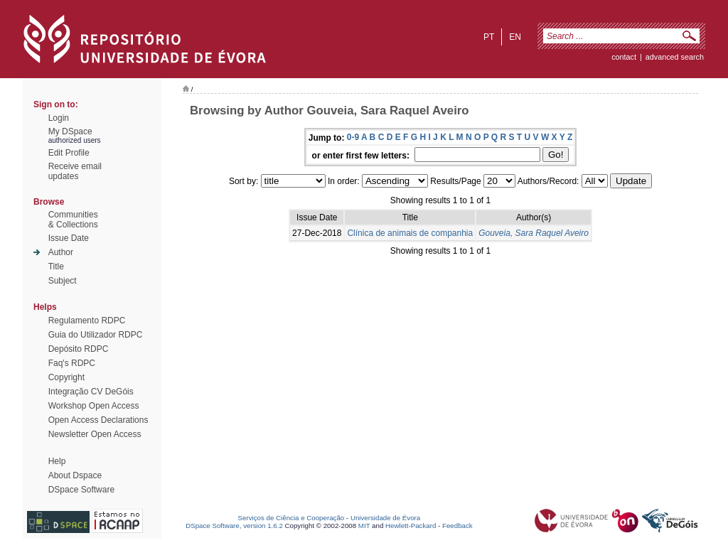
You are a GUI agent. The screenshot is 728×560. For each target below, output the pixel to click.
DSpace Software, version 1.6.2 (234, 526)
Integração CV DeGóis (91, 392)
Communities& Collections (73, 220)
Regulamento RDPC (87, 321)
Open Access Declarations (98, 420)
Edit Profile (69, 153)
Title (56, 266)
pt (489, 37)
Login (59, 118)
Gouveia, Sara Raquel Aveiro (534, 233)
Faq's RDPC (72, 363)
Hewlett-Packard (411, 526)
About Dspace (75, 475)
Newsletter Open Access (95, 434)
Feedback (457, 526)
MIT (364, 526)
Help (57, 461)
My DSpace (70, 131)
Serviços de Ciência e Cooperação (291, 518)
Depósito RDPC (79, 349)
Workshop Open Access (94, 406)
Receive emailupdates (75, 171)
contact (624, 57)
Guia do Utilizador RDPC (96, 335)
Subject (63, 281)
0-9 (353, 137)
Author (61, 252)
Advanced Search (675, 57)
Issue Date (69, 238)
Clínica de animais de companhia (410, 233)
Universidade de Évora (385, 518)
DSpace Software (81, 490)
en (515, 37)
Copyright (66, 377)
